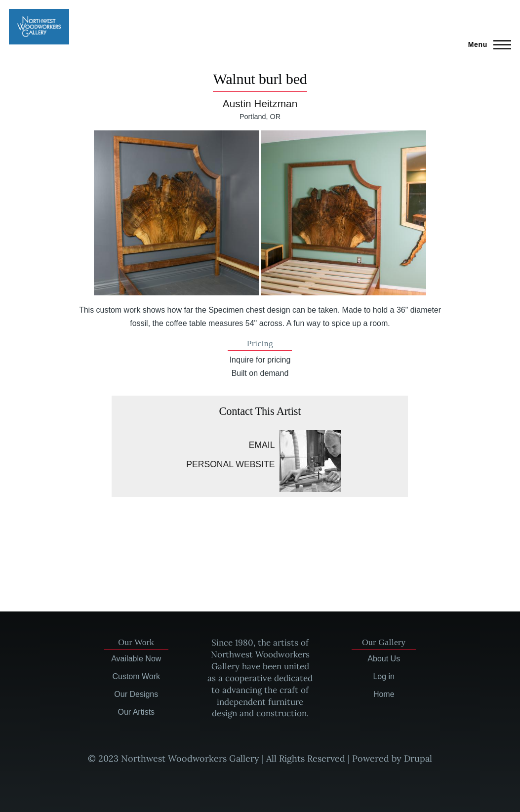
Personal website (230, 464)
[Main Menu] (487, 44)
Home (384, 694)
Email (262, 445)
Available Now (136, 659)
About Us (384, 659)
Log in (384, 676)
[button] (176, 213)
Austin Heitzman (260, 103)
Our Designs (136, 694)
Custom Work (136, 676)
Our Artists (136, 712)
